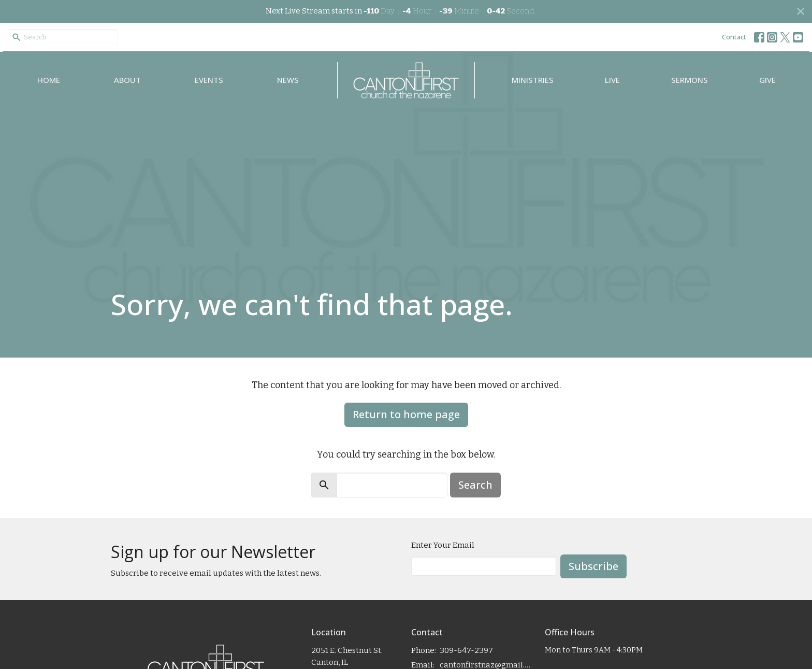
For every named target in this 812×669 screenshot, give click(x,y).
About (127, 80)
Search (475, 485)
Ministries (533, 80)
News (288, 80)
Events (209, 80)
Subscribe (593, 566)
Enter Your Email (443, 545)
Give (767, 80)
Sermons (690, 80)
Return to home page (406, 414)
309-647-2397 (466, 650)
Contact (734, 37)
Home (49, 80)
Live (612, 80)
